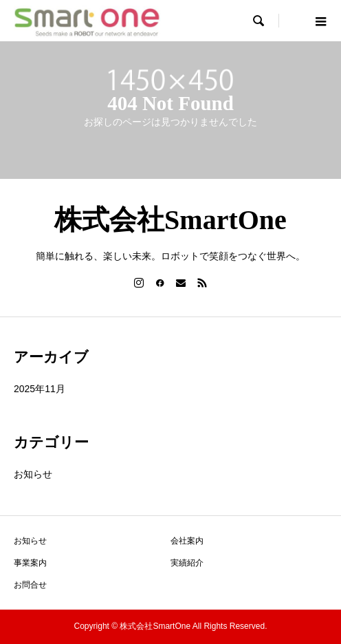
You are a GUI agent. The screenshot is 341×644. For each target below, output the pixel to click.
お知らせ (33, 474)
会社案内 (187, 541)
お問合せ (30, 585)
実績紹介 (187, 563)
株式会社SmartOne (170, 220)
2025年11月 (40, 389)
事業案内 (30, 563)
